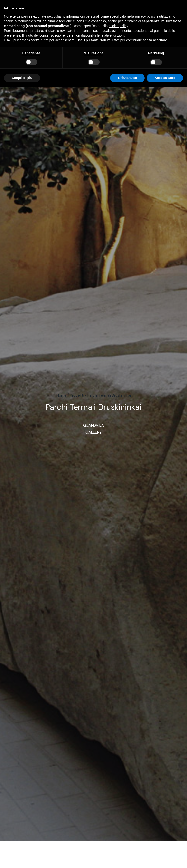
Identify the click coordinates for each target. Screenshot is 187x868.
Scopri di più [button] (22, 78)
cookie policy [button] (118, 26)
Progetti (77, 395)
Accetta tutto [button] (165, 78)
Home (61, 395)
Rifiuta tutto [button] (127, 78)
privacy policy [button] (145, 16)
